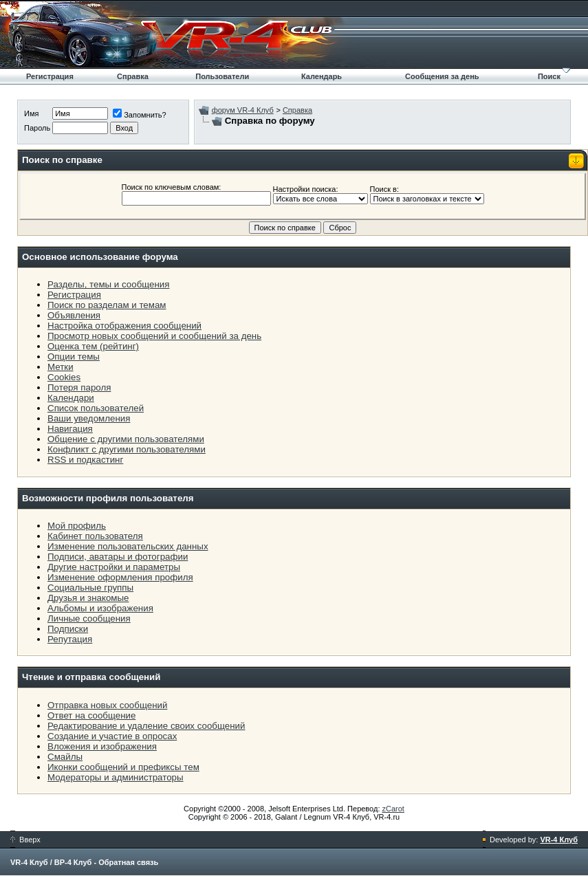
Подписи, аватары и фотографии (118, 557)
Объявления (74, 315)
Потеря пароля (79, 387)
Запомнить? (140, 115)
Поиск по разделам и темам (107, 305)
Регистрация (50, 76)
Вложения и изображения (102, 746)
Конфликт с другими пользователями (127, 449)
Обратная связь (128, 862)
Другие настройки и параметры (114, 567)
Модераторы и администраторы (116, 777)
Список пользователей (96, 408)
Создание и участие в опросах (112, 736)
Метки (61, 367)
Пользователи (222, 76)
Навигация (70, 429)
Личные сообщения (89, 618)
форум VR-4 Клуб (243, 110)
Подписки (68, 629)
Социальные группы (90, 588)
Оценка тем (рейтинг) (93, 346)
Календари (71, 398)
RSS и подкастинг (85, 460)
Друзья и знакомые (88, 598)
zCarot (393, 809)
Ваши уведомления (89, 418)
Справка (133, 76)
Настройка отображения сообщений (124, 326)
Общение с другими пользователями (126, 439)
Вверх (25, 840)
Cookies (64, 377)
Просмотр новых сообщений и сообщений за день (154, 336)
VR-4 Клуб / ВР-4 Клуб (51, 862)
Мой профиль (77, 526)
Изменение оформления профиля (120, 577)
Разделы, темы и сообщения (109, 284)
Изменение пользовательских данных (128, 546)
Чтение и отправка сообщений (91, 677)
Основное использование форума (100, 257)
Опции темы (74, 357)
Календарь (322, 76)
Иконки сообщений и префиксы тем (123, 767)
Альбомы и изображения (100, 608)
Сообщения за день (442, 76)
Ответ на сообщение (91, 715)
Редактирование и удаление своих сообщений (146, 726)
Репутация (70, 639)
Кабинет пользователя (95, 536)
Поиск (549, 76)
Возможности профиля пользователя (108, 498)
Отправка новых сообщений (107, 705)
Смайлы (65, 757)
